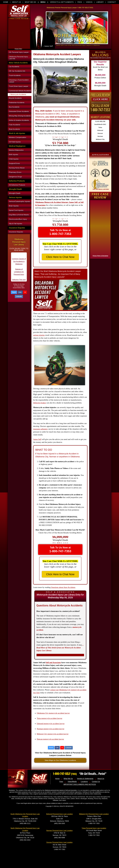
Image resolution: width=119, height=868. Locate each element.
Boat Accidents (14, 129)
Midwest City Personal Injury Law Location (94, 814)
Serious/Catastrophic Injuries (20, 201)
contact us (54, 803)
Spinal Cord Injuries (16, 210)
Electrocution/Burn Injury (18, 219)
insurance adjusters (40, 429)
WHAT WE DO (30, 2)
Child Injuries (14, 159)
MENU (43, 2)
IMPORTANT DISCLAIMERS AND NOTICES (80, 784)
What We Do (68, 779)
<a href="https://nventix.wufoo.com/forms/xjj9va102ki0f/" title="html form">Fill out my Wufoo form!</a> (19, 47)
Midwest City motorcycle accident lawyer (53, 734)
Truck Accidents (15, 75)
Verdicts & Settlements (85, 779)
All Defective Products (17, 185)
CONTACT (112, 2)
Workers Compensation (18, 137)
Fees (61, 782)
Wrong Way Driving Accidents (20, 116)
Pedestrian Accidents (17, 103)
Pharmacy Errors (15, 172)
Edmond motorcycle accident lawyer (51, 724)
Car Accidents (14, 67)
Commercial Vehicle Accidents (20, 91)
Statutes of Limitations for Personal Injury (19, 275)
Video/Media (72, 782)
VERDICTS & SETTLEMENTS (62, 2)
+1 (25, 292)
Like (20, 292)
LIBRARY (100, 2)
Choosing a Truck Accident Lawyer (19, 81)
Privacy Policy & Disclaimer (100, 256)
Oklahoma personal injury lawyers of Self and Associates (61, 790)
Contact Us (96, 782)
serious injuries (39, 335)
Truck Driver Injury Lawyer (19, 86)
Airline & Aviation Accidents (19, 120)
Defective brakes (40, 403)
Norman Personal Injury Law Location (60, 831)
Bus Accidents (14, 107)
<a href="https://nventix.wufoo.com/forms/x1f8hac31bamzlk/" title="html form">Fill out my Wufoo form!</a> (100, 229)
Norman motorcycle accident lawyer (51, 729)
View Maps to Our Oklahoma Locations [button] (60, 760)
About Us (101, 779)
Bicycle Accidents (15, 98)
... (60, 648)
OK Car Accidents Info (17, 71)
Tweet (14, 292)
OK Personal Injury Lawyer (19, 52)
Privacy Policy (18, 49)
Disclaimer (12, 790)
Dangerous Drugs (15, 177)
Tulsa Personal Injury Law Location (94, 828)
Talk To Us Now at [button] (60, 232)
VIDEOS (89, 2)
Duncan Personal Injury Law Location (59, 842)
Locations (84, 782)
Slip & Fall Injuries (16, 224)
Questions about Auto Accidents (63, 587)
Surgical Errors (14, 163)
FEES (80, 2)
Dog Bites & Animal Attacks (19, 215)
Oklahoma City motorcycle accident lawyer (53, 713)
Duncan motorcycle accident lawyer (50, 739)
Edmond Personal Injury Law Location (59, 814)
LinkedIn (19, 296)
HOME (6, 2)
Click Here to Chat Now (60, 257)
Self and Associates (53, 662)
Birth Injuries (14, 155)
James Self (37, 439)
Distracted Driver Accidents (19, 111)
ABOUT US (17, 2)
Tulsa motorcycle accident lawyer (50, 718)
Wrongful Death (15, 193)
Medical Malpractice (16, 150)
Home (57, 779)
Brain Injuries (14, 206)
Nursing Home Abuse (17, 168)
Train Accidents (15, 125)
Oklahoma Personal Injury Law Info (18, 58)
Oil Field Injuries (15, 142)
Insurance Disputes (16, 232)
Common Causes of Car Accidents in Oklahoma (19, 264)
